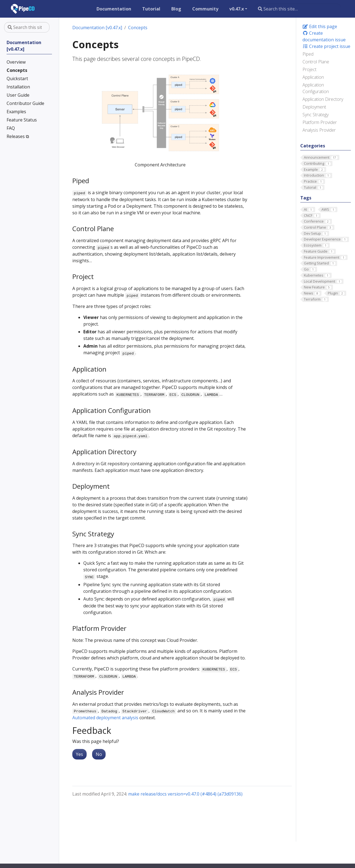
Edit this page (320, 26)
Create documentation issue (324, 36)
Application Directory (323, 99)
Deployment (314, 107)
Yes (79, 754)
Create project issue (326, 46)
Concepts (138, 28)
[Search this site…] (298, 9)
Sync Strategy (316, 115)
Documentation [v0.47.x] (97, 28)
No (99, 754)
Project (309, 69)
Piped (308, 54)
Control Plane (316, 62)
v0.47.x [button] (237, 9)
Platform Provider (320, 122)
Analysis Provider (319, 130)
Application (313, 77)
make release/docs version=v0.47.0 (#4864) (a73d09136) (185, 794)
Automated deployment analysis (105, 718)
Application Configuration (316, 88)
